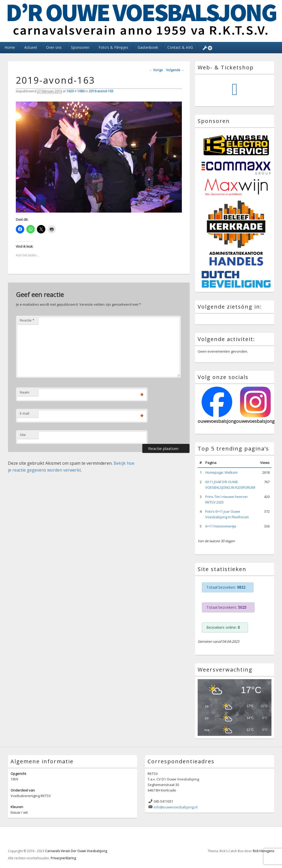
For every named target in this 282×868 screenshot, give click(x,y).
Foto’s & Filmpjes (113, 47)
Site (23, 435)
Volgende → (175, 70)
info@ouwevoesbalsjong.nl (176, 807)
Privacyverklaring (63, 858)
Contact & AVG (180, 47)
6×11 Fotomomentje (221, 526)
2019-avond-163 (101, 91)
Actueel (31, 47)
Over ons (54, 47)
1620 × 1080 (76, 91)
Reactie (27, 320)
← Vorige (156, 70)
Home (10, 47)
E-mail (25, 413)
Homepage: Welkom (221, 472)
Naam (25, 392)
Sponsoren (80, 47)
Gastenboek (148, 47)
